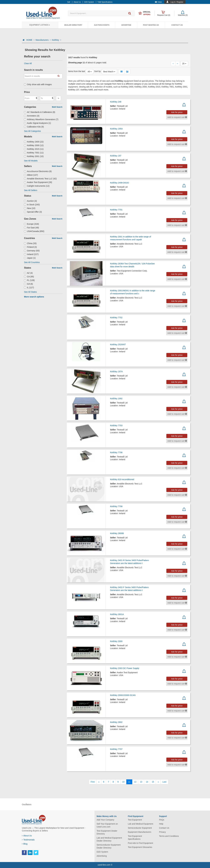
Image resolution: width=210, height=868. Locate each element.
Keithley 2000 (116, 641)
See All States (30, 292)
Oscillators (27, 804)
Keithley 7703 (116, 425)
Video (158, 2)
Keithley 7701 (116, 210)
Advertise (126, 25)
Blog (25, 844)
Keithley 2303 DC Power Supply (125, 668)
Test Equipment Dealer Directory (107, 832)
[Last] (164, 782)
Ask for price (177, 112)
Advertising (102, 856)
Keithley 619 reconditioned (122, 479)
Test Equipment (135, 820)
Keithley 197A (116, 372)
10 (123, 782)
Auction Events (102, 25)
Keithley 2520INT (118, 345)
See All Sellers (31, 190)
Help (161, 824)
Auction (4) (30, 201)
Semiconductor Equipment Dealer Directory (109, 846)
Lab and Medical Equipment (141, 824)
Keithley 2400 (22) (34, 142)
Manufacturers (43, 40)
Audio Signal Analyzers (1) (37, 123)
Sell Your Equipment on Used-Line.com (107, 825)
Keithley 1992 (116, 398)
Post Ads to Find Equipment (141, 843)
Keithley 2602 (116, 722)
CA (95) (29, 277)
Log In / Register (177, 2)
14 (147, 782)
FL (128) (29, 280)
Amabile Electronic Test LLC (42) (40, 179)
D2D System (102, 852)
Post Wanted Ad (151, 25)
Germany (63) (32, 251)
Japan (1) (30, 258)
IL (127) (29, 288)
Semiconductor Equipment (140, 828)
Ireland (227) (31, 254)
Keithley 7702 (116, 318)
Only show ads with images (38, 84)
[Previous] (99, 782)
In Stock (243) (32, 205)
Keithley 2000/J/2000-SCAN (123, 695)
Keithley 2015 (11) (34, 149)
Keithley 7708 (116, 506)
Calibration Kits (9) (34, 127)
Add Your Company (106, 820)
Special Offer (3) (33, 212)
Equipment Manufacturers (140, 832)
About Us (27, 836)
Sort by (97, 71)
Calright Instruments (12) (37, 186)
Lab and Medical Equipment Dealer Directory (109, 839)
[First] (93, 782)
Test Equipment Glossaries (140, 847)
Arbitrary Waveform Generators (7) (41, 119)
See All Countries (32, 262)
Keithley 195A (116, 129)
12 (135, 782)
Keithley (56, 40)
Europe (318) (32, 224)
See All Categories (32, 131)
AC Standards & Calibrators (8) (40, 112)
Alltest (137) (31, 175)
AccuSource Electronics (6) (38, 171)
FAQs (162, 820)
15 (153, 782)
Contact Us (177, 25)
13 (141, 782)
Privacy (162, 832)
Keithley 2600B (117, 533)
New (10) (30, 208)
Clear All (28, 63)
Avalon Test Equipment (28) (38, 182)
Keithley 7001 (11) (34, 153)
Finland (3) (30, 247)
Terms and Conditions (169, 836)
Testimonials (28, 840)
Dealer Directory (73, 25)
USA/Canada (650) (34, 231)
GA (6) (29, 284)
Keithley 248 (116, 102)
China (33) (30, 243)
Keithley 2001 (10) (34, 156)
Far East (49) (32, 228)
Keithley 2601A (117, 614)
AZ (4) (28, 273)
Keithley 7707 (116, 749)
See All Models (31, 161)
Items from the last (77, 71)
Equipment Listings (40, 25)
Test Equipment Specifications (135, 838)
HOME (30, 40)
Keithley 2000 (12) (34, 145)
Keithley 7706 (116, 452)
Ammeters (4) (32, 116)
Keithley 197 (116, 156)
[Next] (158, 782)
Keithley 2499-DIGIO (120, 183)
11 (129, 782)
